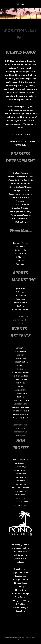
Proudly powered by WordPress (14, 637)
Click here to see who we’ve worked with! (21, 320)
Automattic (20, 640)
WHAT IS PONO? (20, 52)
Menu (22, 4)
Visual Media (20, 231)
